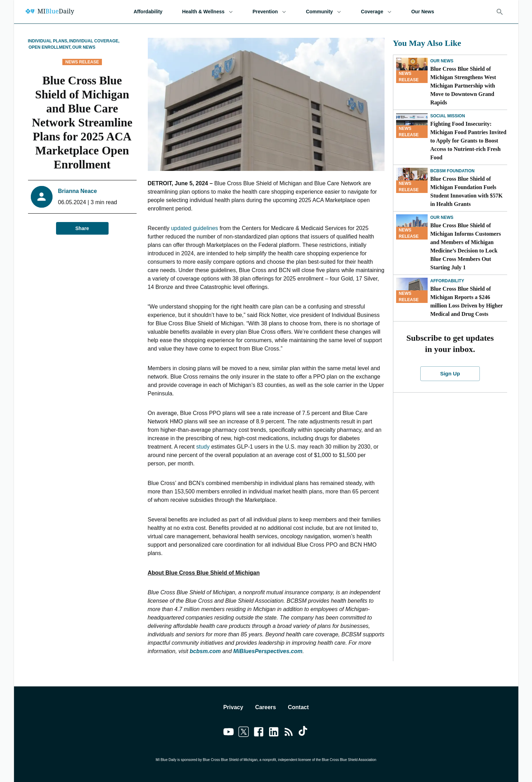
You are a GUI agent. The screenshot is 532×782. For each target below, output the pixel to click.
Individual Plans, (48, 41)
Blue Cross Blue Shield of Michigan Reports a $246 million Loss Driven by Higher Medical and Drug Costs (467, 301)
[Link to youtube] (229, 733)
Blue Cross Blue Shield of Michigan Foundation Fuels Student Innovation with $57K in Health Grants (467, 191)
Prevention (269, 12)
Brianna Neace (78, 191)
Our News (423, 12)
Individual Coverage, (94, 41)
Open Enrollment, (50, 47)
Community (323, 12)
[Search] (500, 12)
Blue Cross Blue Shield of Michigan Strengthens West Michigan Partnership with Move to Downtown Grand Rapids (463, 86)
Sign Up (450, 374)
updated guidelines (194, 228)
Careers (265, 707)
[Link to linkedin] (274, 733)
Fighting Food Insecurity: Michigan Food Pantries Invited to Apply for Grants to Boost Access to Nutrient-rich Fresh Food (468, 141)
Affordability (148, 12)
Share (82, 229)
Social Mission (448, 116)
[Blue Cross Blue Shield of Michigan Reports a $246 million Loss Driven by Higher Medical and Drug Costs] (412, 290)
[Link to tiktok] (304, 733)
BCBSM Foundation (452, 171)
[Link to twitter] (244, 733)
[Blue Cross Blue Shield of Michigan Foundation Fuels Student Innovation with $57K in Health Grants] (412, 180)
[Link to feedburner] (289, 733)
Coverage (376, 12)
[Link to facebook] (259, 733)
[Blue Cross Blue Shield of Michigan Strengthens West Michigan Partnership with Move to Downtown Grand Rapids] (412, 70)
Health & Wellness (208, 12)
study (203, 447)
